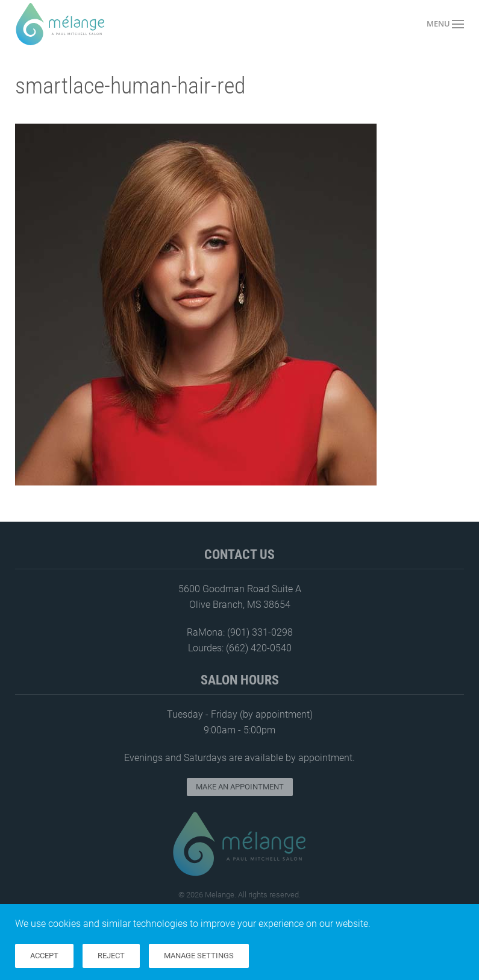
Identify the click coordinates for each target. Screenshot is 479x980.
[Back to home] (60, 24)
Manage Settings (199, 956)
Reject (111, 956)
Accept (44, 956)
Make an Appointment (240, 787)
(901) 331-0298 (260, 632)
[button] (445, 24)
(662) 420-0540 (259, 648)
